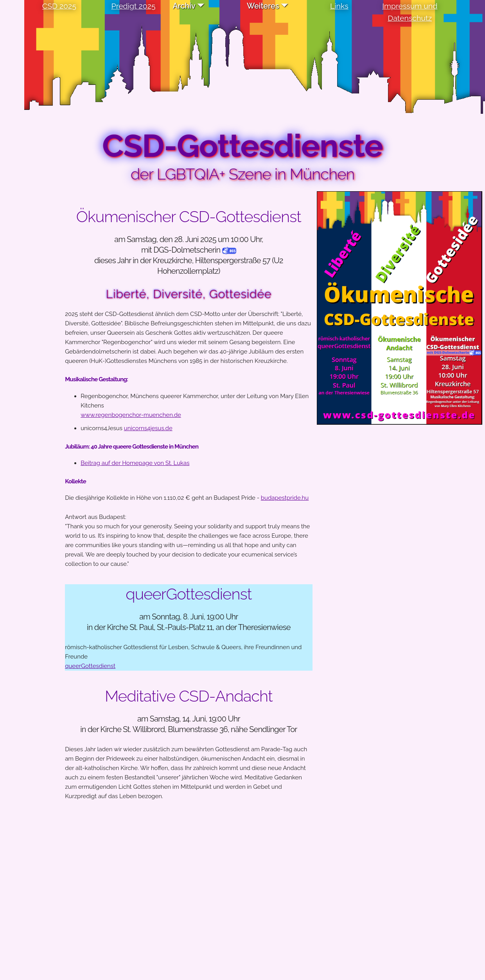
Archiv (184, 6)
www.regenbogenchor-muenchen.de (131, 415)
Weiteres (263, 6)
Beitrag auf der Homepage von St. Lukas (135, 463)
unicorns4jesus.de (148, 428)
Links (339, 6)
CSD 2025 (59, 6)
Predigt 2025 (134, 6)
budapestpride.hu (285, 498)
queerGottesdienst (90, 666)
